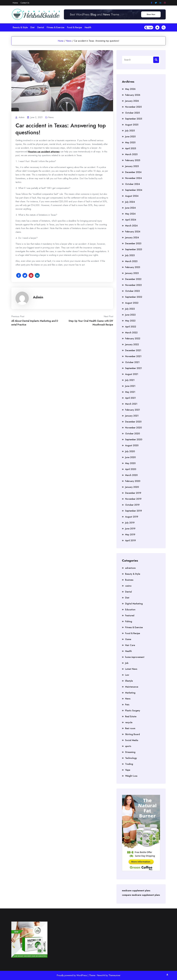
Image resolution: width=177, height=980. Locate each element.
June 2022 (130, 315)
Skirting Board (132, 734)
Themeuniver (114, 975)
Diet (32, 27)
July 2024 (130, 202)
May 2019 (130, 535)
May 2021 (130, 392)
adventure (130, 568)
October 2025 (132, 113)
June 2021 (130, 386)
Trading (129, 764)
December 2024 (133, 172)
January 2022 (132, 344)
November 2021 (133, 356)
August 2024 (132, 196)
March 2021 (131, 404)
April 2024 (131, 220)
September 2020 (134, 440)
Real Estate (131, 716)
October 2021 (132, 362)
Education (130, 610)
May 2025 (130, 142)
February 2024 (133, 232)
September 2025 (134, 119)
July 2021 (130, 380)
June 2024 (130, 208)
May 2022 (130, 321)
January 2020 (132, 487)
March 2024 (131, 226)
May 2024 (130, 214)
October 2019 (132, 505)
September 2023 (134, 249)
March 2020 (131, 475)
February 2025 (133, 160)
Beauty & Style (20, 27)
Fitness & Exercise (56, 27)
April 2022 (131, 327)
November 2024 (133, 178)
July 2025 (130, 131)
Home (15, 3)
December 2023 (133, 243)
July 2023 (130, 255)
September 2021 (134, 368)
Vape (128, 770)
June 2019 (130, 529)
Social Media (132, 740)
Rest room (130, 728)
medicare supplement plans (136, 891)
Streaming (130, 752)
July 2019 (130, 523)
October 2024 (132, 184)
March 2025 (131, 154)
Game (128, 639)
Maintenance (132, 687)
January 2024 (132, 238)
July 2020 (130, 451)
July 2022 (130, 309)
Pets (127, 705)
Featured (130, 616)
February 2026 (133, 95)
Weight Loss (131, 776)
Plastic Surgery (133, 711)
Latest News (131, 669)
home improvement (135, 657)
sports (128, 746)
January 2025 (132, 166)
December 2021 (133, 350)
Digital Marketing (134, 604)
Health (88, 27)
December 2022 (133, 279)
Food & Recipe (74, 27)
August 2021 (132, 374)
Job (127, 663)
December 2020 (133, 422)
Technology (131, 758)
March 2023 (131, 261)
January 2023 (132, 273)
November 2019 (133, 499)
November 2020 (133, 428)
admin (38, 297)
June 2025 (130, 137)
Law (127, 675)
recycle (129, 722)
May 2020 (130, 463)
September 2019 (134, 511)
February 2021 (133, 410)
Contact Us (25, 3)
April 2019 (130, 540)
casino (128, 586)
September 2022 (134, 297)
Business (129, 580)
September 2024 (134, 190)
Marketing (130, 693)
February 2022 (133, 339)
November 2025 (133, 107)
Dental (41, 27)
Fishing (129, 621)
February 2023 (133, 267)
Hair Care (130, 645)
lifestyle (129, 681)
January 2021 (132, 416)
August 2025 (132, 125)
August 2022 (132, 303)
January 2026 (132, 101)
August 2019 (132, 517)
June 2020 (130, 457)
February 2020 (133, 481)
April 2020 (131, 469)
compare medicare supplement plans (141, 895)
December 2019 (133, 493)
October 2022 (132, 291)
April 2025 (131, 148)
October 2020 (132, 434)
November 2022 (133, 285)
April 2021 (130, 398)
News (69, 41)
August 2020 (132, 445)
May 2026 (130, 89)
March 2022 (131, 333)
